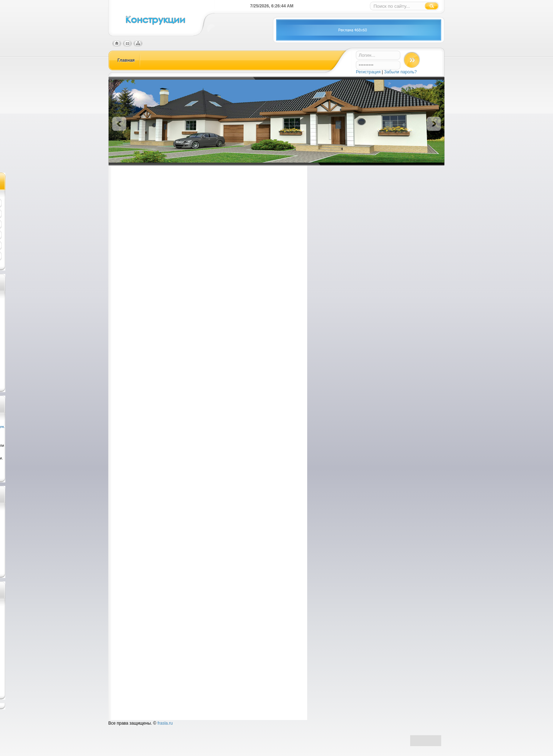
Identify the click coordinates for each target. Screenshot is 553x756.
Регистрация (369, 72)
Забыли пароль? (400, 72)
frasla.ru (165, 723)
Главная (126, 60)
